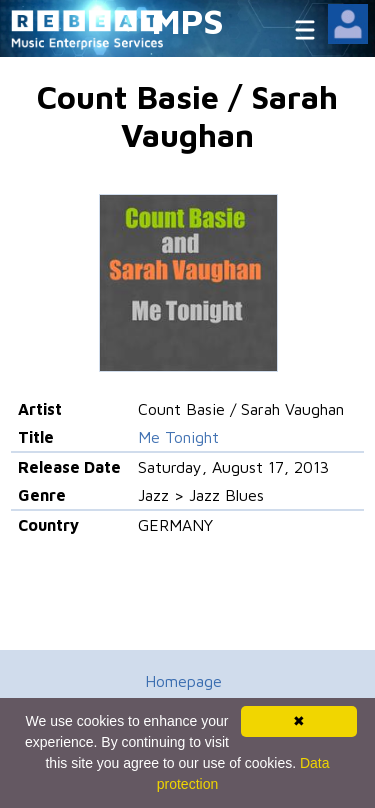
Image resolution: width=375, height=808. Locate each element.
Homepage (183, 681)
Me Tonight (178, 437)
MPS (188, 20)
